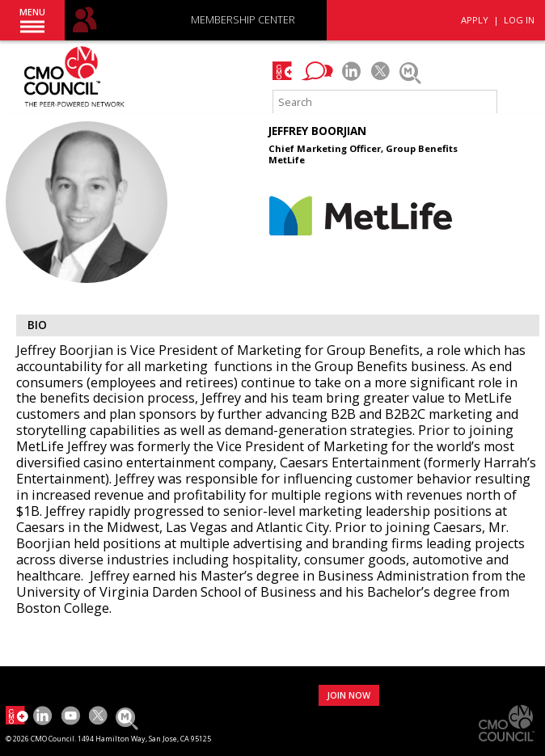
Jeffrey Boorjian (317, 131)
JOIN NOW (349, 695)
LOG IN (519, 20)
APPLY (475, 20)
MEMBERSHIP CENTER (243, 21)
